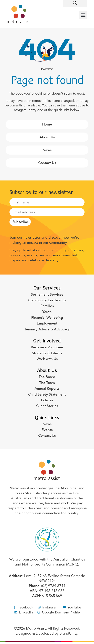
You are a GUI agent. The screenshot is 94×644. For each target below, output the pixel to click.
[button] (83, 15)
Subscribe (20, 222)
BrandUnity (68, 633)
